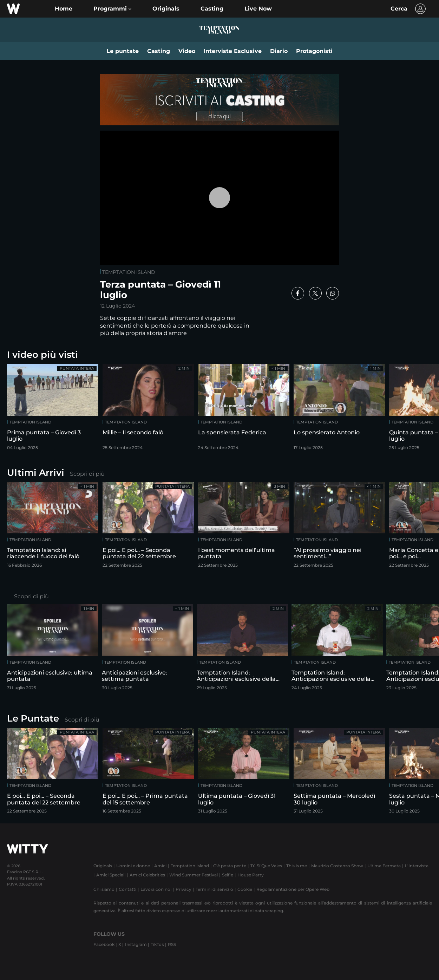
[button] (112, 9)
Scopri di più (87, 474)
